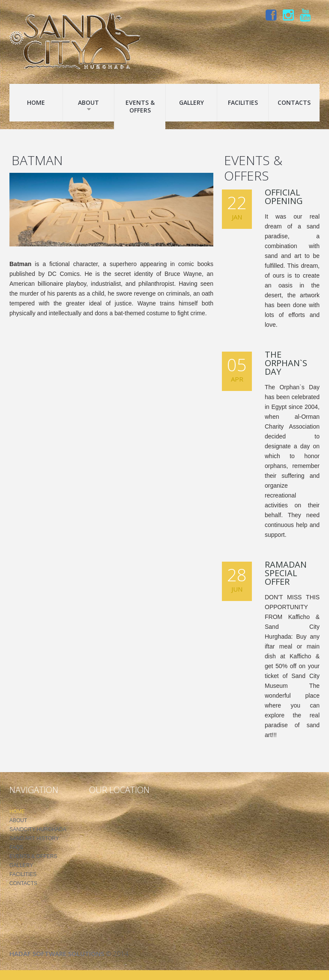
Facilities (243, 102)
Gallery (191, 102)
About (88, 105)
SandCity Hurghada (38, 829)
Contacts (294, 102)
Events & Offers (140, 106)
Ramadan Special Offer (286, 573)
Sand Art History (34, 838)
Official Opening (284, 197)
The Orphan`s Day (286, 363)
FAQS (16, 847)
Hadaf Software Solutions (57, 953)
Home (36, 102)
